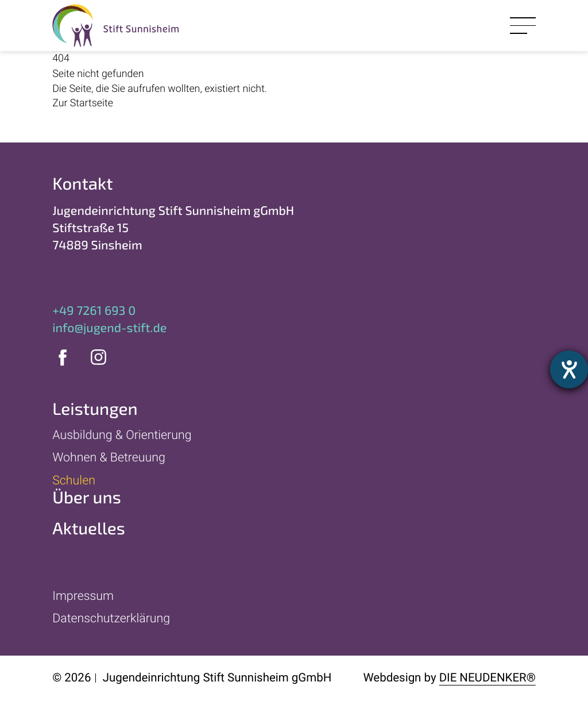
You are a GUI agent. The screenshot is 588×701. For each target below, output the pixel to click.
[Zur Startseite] (213, 104)
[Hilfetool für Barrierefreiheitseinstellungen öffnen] (569, 369)
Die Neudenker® (488, 678)
